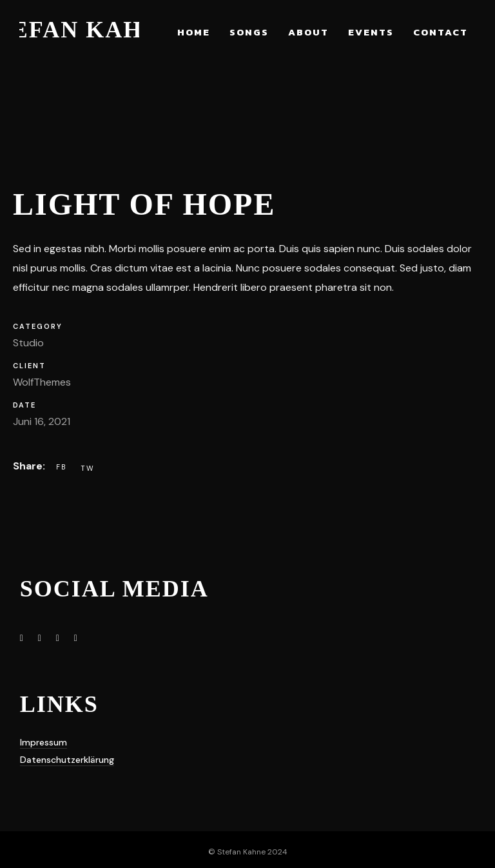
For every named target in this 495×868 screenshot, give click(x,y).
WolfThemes (42, 382)
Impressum (44, 742)
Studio (28, 343)
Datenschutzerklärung (67, 760)
